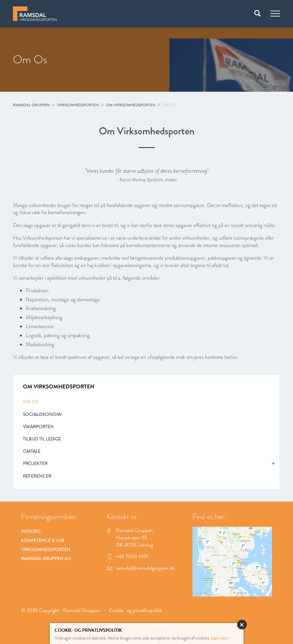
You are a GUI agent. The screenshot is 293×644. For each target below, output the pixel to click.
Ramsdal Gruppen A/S (46, 558)
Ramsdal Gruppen (31, 105)
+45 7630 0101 (128, 556)
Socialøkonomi (42, 416)
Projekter (149, 467)
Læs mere (220, 638)
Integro (31, 531)
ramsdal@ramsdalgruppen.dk (141, 568)
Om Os (30, 404)
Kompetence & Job (43, 540)
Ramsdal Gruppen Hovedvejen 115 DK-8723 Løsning (130, 538)
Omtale (32, 453)
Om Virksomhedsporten (131, 105)
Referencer (37, 478)
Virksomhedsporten (78, 105)
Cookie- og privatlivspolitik (136, 610)
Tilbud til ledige (42, 441)
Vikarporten (38, 428)
